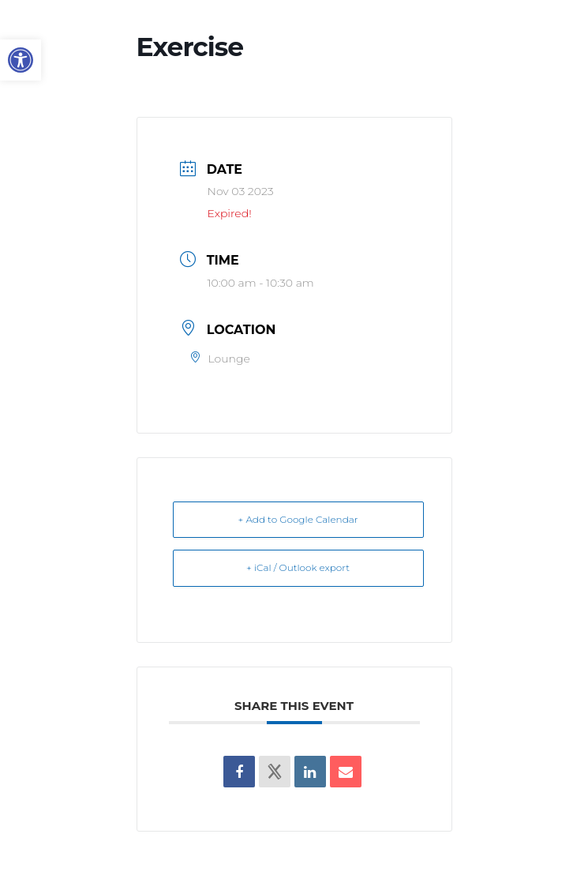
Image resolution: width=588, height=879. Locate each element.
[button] (21, 60)
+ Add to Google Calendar (298, 519)
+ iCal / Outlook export (298, 567)
